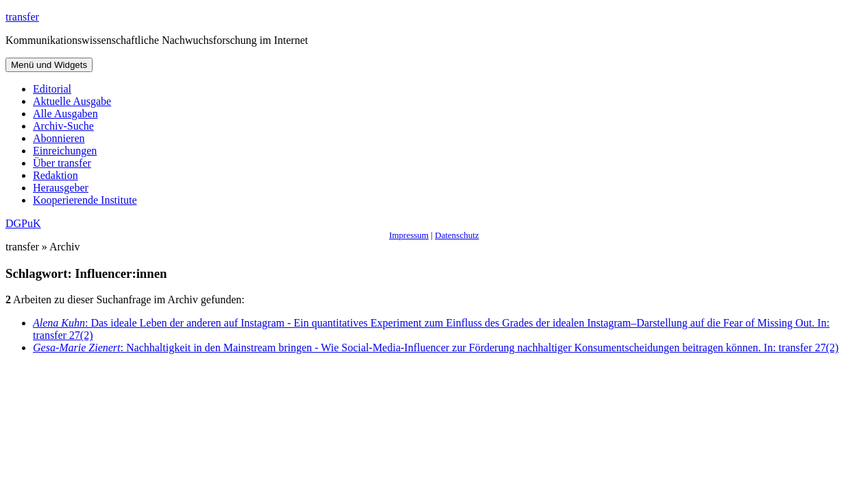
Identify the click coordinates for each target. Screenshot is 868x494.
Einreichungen (65, 151)
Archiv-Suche (63, 126)
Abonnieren (59, 138)
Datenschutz (457, 235)
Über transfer (62, 163)
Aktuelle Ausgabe (72, 101)
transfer (22, 17)
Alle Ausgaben (65, 114)
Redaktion (56, 175)
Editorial (52, 89)
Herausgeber (61, 188)
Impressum (409, 235)
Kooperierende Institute (85, 200)
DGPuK (23, 223)
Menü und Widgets (49, 65)
